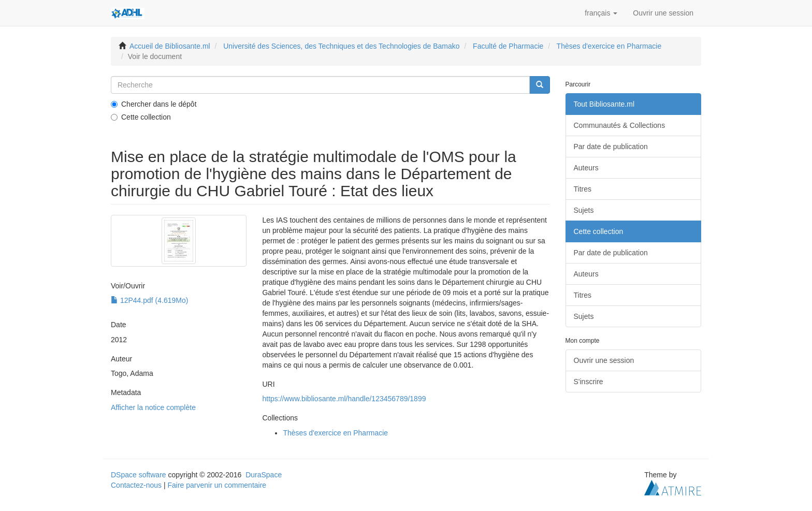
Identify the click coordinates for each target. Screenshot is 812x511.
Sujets (584, 210)
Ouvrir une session (604, 360)
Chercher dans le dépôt (154, 104)
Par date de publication (611, 147)
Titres (583, 189)
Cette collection (141, 117)
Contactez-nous (136, 485)
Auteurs (586, 168)
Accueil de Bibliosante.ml (170, 46)
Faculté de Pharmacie (508, 46)
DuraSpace (264, 475)
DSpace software (139, 475)
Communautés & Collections (620, 125)
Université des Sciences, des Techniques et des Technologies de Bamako (341, 46)
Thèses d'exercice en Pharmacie (609, 46)
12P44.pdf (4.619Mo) (149, 300)
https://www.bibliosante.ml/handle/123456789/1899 (344, 399)
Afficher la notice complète (153, 407)
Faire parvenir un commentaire (217, 485)
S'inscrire (589, 382)
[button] (601, 13)
